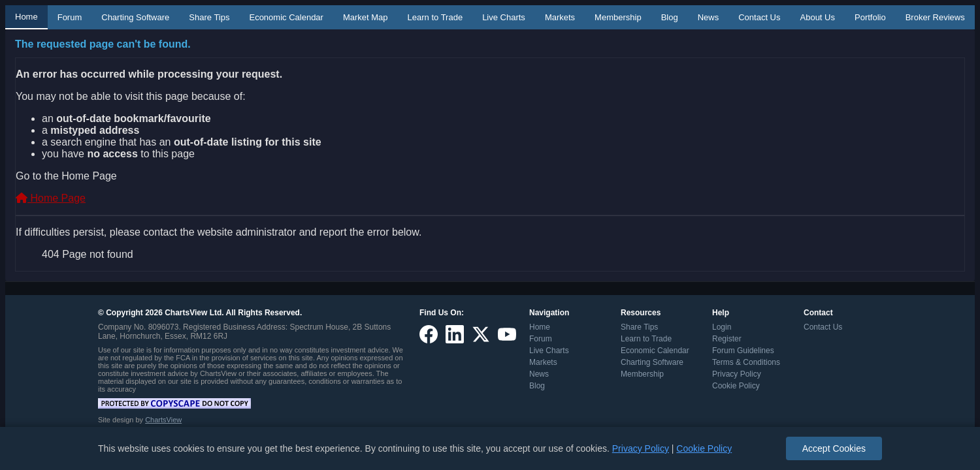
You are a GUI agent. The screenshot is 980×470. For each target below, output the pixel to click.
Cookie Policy (736, 386)
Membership (618, 17)
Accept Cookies (834, 448)
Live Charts (504, 17)
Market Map (366, 17)
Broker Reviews (935, 17)
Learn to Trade (435, 17)
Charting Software (135, 17)
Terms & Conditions (746, 362)
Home (26, 17)
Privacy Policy (737, 374)
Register (727, 339)
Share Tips (209, 17)
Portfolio (870, 17)
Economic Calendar (286, 17)
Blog (670, 17)
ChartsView (163, 420)
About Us (818, 17)
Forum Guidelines (743, 351)
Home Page (51, 198)
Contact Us (759, 17)
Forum (70, 17)
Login (722, 327)
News (709, 17)
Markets (560, 17)
